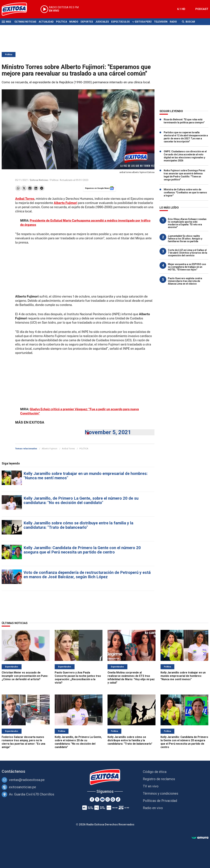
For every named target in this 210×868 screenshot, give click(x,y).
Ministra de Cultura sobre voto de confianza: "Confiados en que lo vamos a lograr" (185, 193)
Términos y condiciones (161, 793)
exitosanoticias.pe (22, 787)
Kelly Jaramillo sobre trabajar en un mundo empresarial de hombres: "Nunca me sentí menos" (86, 476)
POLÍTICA (84, 449)
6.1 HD (181, 9)
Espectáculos (120, 22)
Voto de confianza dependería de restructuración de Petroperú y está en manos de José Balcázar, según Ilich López (87, 575)
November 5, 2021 (108, 432)
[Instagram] (108, 799)
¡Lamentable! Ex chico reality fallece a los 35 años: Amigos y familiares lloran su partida (185, 239)
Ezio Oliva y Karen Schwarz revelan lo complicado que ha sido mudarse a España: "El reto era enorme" (187, 223)
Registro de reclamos (159, 779)
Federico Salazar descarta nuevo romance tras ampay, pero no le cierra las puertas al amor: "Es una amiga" (23, 742)
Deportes (87, 22)
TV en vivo (151, 786)
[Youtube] (102, 799)
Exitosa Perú (143, 22)
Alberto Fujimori (49, 449)
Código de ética (155, 772)
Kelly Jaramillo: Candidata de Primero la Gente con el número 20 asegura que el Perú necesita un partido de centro (82, 550)
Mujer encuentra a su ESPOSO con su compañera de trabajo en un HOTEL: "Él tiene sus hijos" (187, 267)
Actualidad (46, 22)
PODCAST (202, 9)
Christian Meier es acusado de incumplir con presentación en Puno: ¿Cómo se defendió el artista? (25, 676)
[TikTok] (118, 799)
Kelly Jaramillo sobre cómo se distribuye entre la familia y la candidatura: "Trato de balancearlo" (78, 525)
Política (62, 22)
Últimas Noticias (25, 22)
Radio (173, 22)
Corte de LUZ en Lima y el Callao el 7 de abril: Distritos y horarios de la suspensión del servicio (188, 253)
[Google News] (113, 799)
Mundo (74, 22)
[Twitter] (97, 799)
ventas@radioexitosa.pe (27, 780)
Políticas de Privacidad (160, 801)
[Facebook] (92, 799)
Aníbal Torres (68, 449)
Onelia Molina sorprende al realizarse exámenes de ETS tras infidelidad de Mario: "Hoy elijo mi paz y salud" (131, 678)
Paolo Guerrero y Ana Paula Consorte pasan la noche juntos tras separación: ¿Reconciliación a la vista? (78, 678)
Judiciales (102, 22)
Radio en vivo (153, 808)
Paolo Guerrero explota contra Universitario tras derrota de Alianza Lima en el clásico (185, 281)
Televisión (161, 22)
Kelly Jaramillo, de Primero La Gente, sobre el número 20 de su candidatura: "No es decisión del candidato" (81, 500)
